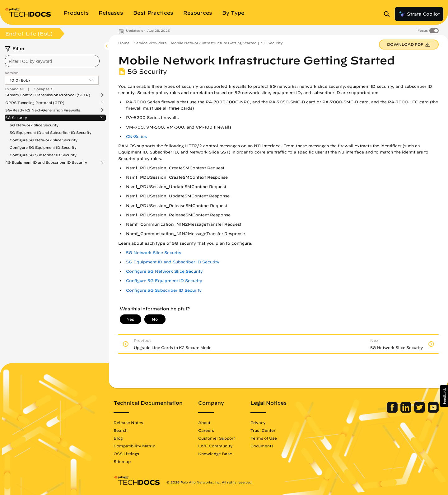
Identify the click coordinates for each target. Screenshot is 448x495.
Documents (262, 446)
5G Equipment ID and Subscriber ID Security (51, 132)
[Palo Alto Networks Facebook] (393, 411)
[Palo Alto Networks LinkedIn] (406, 411)
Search (121, 430)
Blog (118, 438)
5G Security (16, 118)
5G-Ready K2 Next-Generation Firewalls (43, 110)
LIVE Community (215, 446)
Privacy (258, 422)
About (204, 422)
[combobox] (52, 61)
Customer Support (217, 438)
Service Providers (150, 43)
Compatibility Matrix (134, 446)
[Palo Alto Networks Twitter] (420, 411)
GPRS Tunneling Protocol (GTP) (35, 103)
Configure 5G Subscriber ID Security (43, 155)
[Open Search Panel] (389, 14)
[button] (444, 396)
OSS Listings (126, 454)
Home (124, 43)
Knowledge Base (215, 454)
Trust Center (263, 430)
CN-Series (136, 137)
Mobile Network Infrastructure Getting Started (214, 43)
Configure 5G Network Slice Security (44, 140)
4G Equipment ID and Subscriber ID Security (46, 163)
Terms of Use (264, 438)
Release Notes (128, 422)
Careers (206, 430)
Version (12, 73)
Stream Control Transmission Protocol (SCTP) (48, 95)
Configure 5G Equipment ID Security (43, 147)
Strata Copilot (419, 14)
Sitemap (122, 461)
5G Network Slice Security (34, 125)
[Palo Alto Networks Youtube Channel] (433, 411)
